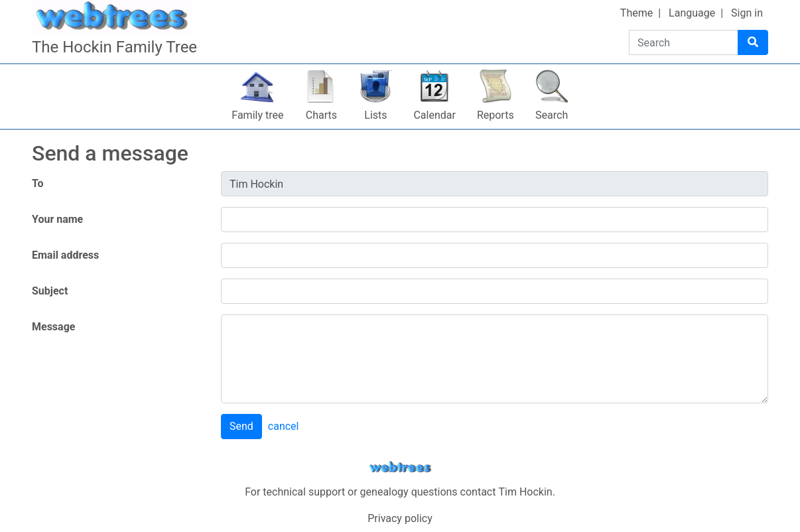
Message (53, 327)
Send (241, 426)
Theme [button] (636, 13)
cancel (284, 426)
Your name (57, 219)
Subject (50, 291)
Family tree (257, 115)
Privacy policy (400, 518)
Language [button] (692, 13)
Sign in (747, 13)
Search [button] (552, 115)
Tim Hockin (525, 492)
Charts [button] (321, 115)
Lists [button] (375, 115)
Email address (65, 255)
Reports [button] (496, 115)
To (38, 183)
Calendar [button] (434, 115)
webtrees (400, 467)
